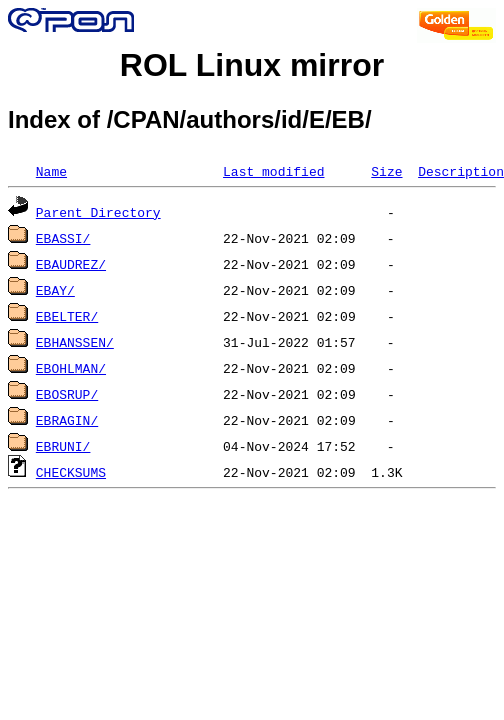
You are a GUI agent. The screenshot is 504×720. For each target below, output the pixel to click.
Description (461, 171)
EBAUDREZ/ (71, 264)
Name (51, 171)
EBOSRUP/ (67, 394)
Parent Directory (98, 212)
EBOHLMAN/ (71, 368)
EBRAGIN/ (67, 420)
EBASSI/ (63, 238)
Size (386, 171)
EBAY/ (55, 290)
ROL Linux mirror (252, 65)
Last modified (273, 171)
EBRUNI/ (63, 446)
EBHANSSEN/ (75, 342)
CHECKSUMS (71, 472)
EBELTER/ (67, 316)
